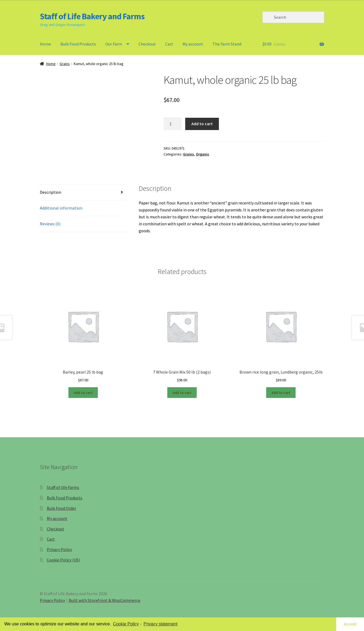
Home (45, 44)
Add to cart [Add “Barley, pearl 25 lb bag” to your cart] (83, 393)
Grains (65, 64)
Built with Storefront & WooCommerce (104, 600)
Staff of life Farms (63, 487)
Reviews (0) (50, 224)
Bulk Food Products (78, 44)
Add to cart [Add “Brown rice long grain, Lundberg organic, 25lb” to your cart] (281, 393)
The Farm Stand (227, 44)
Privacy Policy (59, 549)
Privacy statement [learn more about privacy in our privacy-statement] (160, 624)
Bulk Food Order (61, 508)
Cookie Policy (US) (63, 560)
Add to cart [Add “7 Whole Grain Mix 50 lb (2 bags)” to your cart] (182, 393)
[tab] (83, 193)
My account (193, 44)
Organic (203, 154)
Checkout (147, 44)
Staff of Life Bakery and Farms (92, 16)
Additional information (61, 208)
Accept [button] (350, 624)
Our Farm (114, 44)
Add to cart (202, 124)
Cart (169, 44)
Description (51, 192)
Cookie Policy (126, 624)
